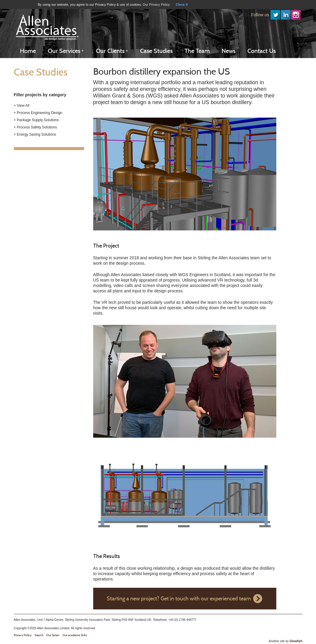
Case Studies (156, 51)
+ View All (22, 106)
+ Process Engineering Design (38, 113)
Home (28, 51)
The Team (197, 51)
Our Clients (112, 51)
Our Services (66, 51)
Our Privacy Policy (156, 5)
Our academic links (75, 635)
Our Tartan (53, 635)
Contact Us (262, 51)
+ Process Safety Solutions (35, 127)
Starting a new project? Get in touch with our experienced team (179, 599)
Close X (182, 5)
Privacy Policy (23, 635)
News (229, 51)
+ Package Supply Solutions (36, 120)
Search (39, 635)
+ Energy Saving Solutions (35, 134)
